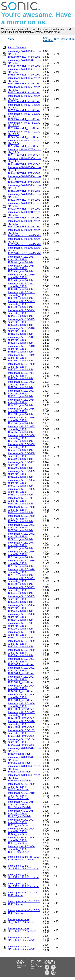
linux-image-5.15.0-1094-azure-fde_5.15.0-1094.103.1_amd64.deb (22, 688)
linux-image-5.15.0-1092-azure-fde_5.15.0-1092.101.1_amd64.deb (22, 671)
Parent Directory (17, 48)
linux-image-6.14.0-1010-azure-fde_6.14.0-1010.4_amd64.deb (22, 796)
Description (68, 39)
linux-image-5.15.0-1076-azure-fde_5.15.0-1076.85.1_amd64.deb (22, 563)
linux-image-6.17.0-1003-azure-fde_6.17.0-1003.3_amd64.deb (22, 822)
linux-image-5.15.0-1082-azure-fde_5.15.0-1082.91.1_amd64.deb (22, 590)
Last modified (48, 39)
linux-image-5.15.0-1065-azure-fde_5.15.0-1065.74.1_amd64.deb (22, 492)
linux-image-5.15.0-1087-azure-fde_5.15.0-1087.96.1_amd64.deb (22, 626)
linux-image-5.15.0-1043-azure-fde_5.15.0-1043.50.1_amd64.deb (22, 304)
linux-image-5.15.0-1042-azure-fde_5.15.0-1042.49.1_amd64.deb (22, 295)
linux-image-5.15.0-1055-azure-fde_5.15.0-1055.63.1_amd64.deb (22, 411)
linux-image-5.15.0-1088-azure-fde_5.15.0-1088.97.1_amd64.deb (22, 635)
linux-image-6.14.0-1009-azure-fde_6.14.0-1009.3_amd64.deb (22, 787)
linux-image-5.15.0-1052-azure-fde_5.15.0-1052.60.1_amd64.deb (22, 385)
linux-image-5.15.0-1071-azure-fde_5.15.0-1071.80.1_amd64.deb (22, 528)
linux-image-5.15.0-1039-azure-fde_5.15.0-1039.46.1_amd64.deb (22, 277)
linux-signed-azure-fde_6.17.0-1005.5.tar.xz (21, 939)
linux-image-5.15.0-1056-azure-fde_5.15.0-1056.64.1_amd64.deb (22, 420)
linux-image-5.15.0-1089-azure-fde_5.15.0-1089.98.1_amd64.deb (22, 644)
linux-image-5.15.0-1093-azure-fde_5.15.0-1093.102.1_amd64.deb (22, 679)
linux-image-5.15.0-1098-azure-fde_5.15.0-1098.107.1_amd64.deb (22, 724)
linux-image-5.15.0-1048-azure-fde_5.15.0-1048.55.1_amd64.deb (22, 349)
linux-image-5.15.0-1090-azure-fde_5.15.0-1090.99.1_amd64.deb (22, 653)
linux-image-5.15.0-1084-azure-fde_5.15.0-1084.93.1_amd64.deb (22, 608)
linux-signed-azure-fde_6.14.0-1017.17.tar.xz (22, 930)
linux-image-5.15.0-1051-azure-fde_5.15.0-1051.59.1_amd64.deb (22, 376)
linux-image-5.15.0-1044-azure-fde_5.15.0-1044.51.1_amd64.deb (22, 313)
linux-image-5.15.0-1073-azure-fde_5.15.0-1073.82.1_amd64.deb (22, 545)
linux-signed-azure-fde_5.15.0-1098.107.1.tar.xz (24, 867)
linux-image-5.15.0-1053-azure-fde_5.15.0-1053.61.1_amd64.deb (22, 394)
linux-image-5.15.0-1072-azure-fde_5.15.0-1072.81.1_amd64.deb (22, 537)
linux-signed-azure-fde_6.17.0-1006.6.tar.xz (21, 948)
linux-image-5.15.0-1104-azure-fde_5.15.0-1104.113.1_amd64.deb (22, 742)
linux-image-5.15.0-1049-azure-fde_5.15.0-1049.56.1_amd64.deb (22, 358)
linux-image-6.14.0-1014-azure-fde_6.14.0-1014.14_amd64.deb (22, 805)
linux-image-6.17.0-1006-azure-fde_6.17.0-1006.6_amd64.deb (22, 849)
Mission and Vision (21, 967)
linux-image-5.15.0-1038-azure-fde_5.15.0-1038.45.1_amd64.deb (22, 268)
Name (11, 39)
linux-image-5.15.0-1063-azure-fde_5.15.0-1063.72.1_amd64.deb (22, 474)
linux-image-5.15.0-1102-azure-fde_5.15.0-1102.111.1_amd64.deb (22, 733)
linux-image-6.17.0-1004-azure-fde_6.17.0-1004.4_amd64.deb (22, 831)
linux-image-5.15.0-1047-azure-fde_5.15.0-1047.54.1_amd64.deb (22, 340)
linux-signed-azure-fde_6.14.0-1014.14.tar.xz (22, 921)
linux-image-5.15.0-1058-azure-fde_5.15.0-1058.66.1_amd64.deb (22, 438)
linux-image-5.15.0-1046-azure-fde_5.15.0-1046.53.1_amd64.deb (22, 331)
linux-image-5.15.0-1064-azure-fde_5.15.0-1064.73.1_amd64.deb (22, 483)
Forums (33, 963)
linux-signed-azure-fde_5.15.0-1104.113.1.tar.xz (24, 885)
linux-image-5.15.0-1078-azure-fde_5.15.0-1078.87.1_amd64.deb (22, 572)
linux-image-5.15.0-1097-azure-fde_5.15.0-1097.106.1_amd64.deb (22, 715)
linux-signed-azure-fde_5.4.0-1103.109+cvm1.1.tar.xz (24, 858)
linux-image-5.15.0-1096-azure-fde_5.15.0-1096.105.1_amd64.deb (22, 706)
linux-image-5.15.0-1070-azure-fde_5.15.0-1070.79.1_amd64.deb (22, 519)
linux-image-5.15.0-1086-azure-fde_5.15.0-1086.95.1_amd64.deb (22, 617)
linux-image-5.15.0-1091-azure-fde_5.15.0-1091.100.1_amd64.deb (22, 662)
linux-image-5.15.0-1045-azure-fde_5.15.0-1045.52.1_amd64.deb (22, 322)
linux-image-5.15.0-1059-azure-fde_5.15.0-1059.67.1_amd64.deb (22, 447)
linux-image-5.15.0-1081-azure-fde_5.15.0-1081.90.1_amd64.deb (22, 581)
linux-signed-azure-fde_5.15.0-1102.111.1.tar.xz (24, 876)
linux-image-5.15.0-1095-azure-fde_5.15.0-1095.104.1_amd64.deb (22, 697)
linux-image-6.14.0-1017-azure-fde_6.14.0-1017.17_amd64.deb (22, 814)
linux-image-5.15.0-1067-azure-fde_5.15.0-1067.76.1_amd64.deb (22, 501)
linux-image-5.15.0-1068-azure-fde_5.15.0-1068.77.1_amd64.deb (22, 510)
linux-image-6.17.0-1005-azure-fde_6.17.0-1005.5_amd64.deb (22, 840)
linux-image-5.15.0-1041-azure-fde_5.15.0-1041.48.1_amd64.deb (22, 286)
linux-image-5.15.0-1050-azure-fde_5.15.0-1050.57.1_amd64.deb (22, 367)
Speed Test (35, 965)
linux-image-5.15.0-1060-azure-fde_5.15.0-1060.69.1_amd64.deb (22, 456)
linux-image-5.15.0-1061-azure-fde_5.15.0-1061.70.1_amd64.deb (22, 465)
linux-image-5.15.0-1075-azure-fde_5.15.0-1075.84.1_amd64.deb (22, 554)
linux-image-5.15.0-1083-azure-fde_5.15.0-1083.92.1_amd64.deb (22, 599)
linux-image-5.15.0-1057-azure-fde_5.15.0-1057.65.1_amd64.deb (22, 429)
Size (57, 39)
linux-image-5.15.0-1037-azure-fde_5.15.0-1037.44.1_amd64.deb (22, 260)
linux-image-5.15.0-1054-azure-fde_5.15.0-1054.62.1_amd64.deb (22, 402)
